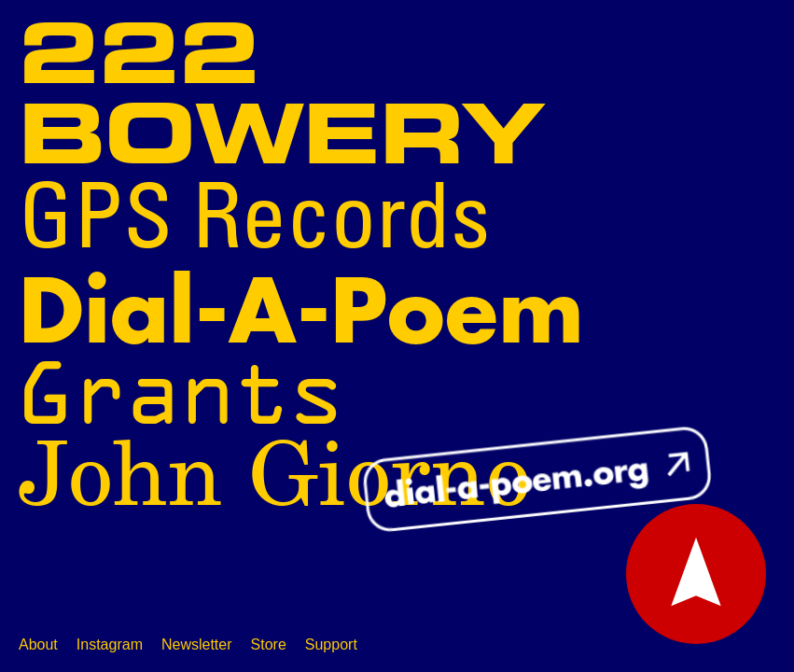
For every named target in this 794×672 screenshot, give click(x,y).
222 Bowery (282, 99)
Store (269, 644)
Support (331, 644)
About (38, 644)
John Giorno (275, 477)
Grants (181, 393)
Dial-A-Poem (301, 314)
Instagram (110, 644)
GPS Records (255, 223)
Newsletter (197, 644)
